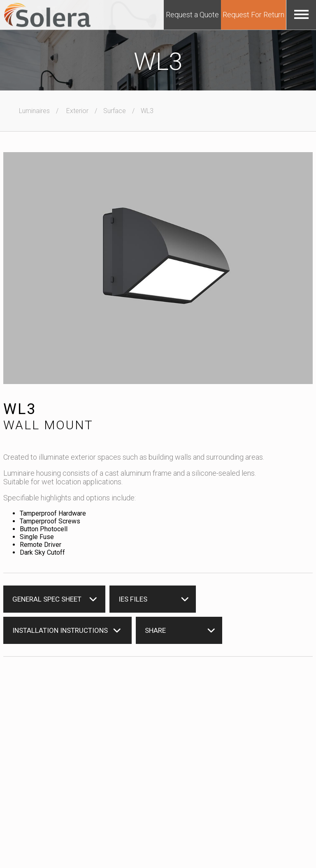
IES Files (133, 599)
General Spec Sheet (47, 599)
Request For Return (253, 15)
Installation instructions (60, 630)
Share (155, 630)
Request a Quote (192, 15)
